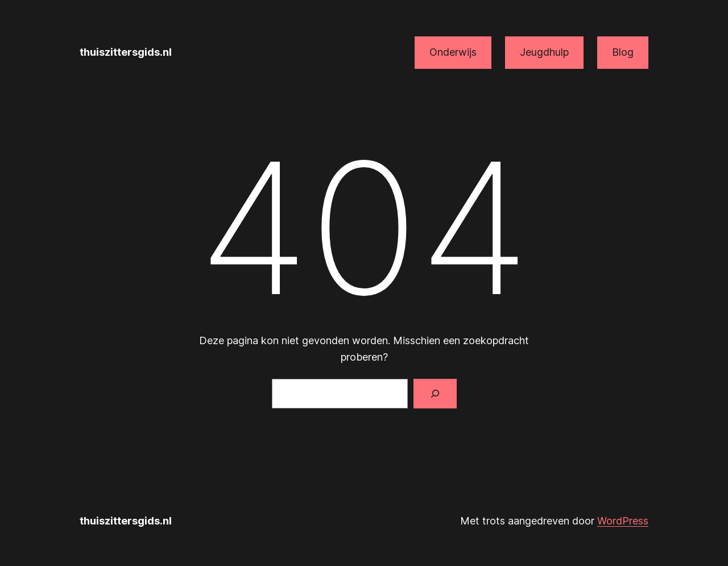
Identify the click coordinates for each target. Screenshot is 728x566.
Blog (623, 52)
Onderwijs (453, 52)
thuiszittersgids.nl (126, 52)
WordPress (623, 521)
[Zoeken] (435, 394)
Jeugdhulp (544, 52)
